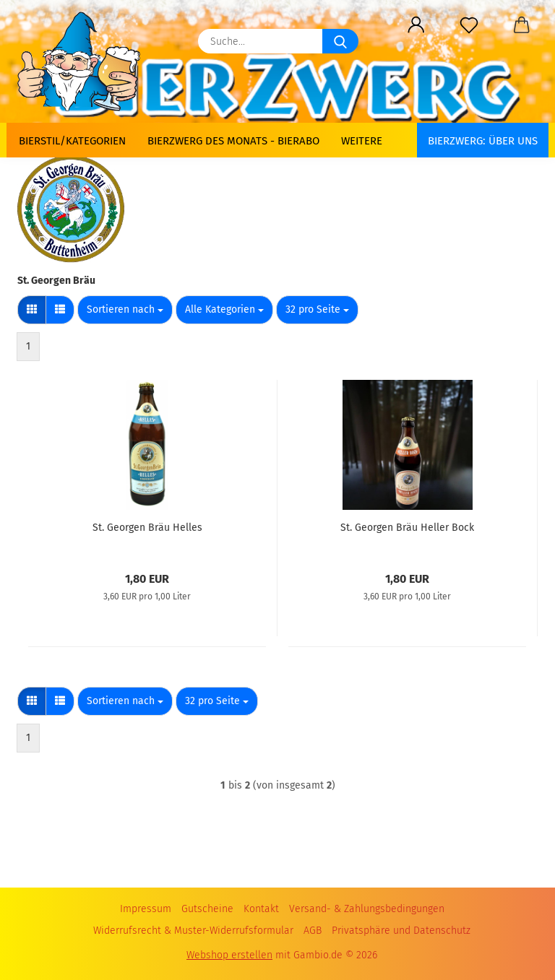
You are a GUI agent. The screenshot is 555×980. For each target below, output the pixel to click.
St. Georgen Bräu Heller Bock (407, 528)
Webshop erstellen (229, 955)
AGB (313, 931)
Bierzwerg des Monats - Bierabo (233, 141)
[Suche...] (340, 41)
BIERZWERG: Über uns (483, 141)
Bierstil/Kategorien (72, 141)
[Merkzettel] (469, 25)
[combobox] (125, 310)
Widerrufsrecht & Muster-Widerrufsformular (193, 931)
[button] (416, 25)
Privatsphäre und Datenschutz (401, 931)
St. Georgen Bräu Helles (147, 528)
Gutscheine (207, 909)
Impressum (146, 909)
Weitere (362, 141)
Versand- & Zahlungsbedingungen (367, 909)
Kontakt (261, 909)
